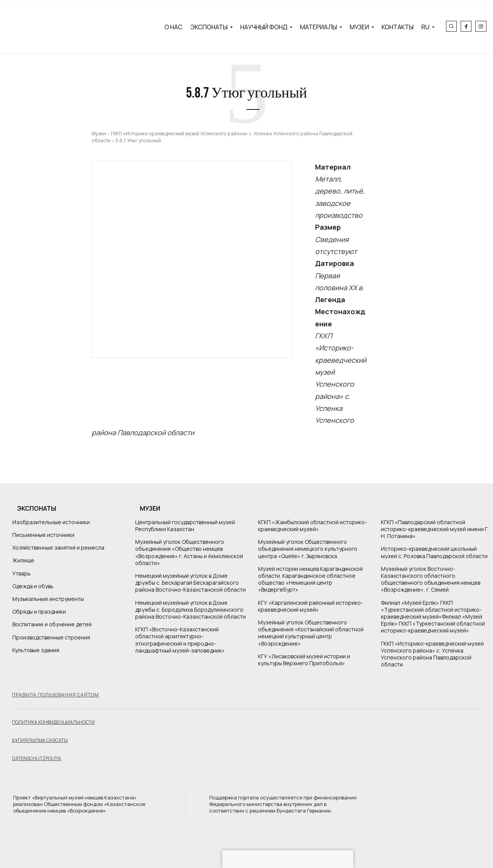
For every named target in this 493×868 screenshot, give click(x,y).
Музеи (99, 134)
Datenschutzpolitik (37, 758)
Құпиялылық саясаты (40, 740)
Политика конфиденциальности (53, 722)
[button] (451, 26)
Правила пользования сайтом (55, 695)
